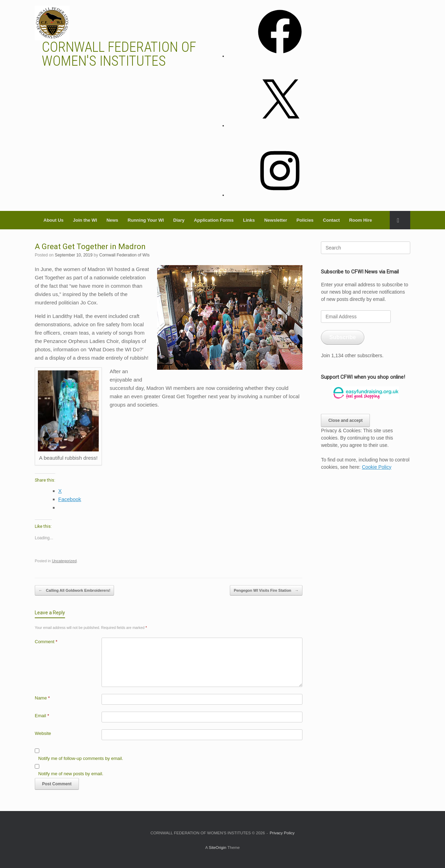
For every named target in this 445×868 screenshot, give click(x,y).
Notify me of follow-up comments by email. (81, 758)
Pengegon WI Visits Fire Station (266, 591)
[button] (400, 220)
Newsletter (276, 220)
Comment (46, 642)
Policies (305, 220)
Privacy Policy (282, 833)
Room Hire (361, 220)
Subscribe (342, 337)
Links (249, 220)
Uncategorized (64, 561)
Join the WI (85, 220)
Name (42, 698)
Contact (331, 220)
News (112, 220)
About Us (54, 220)
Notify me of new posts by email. (71, 774)
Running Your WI (146, 220)
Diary (179, 220)
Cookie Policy (377, 467)
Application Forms (214, 220)
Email (42, 716)
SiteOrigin (217, 847)
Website (43, 733)
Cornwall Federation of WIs (125, 255)
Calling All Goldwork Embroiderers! (74, 591)
